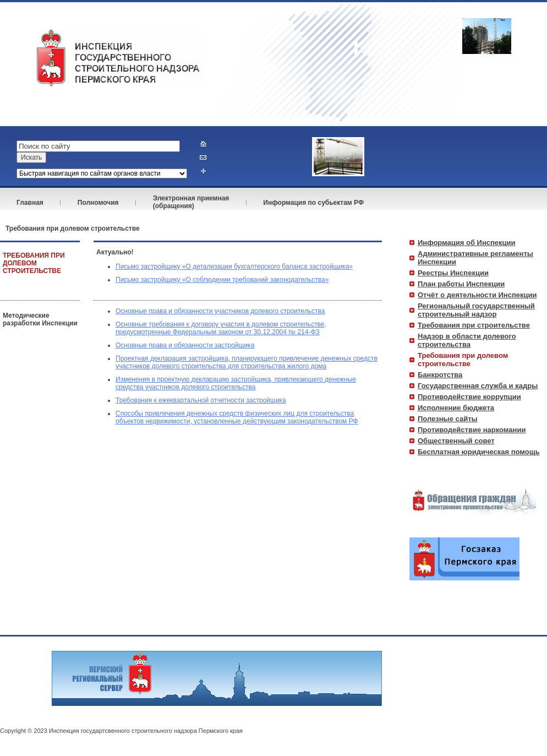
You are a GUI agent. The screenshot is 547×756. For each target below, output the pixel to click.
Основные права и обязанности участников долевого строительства (220, 311)
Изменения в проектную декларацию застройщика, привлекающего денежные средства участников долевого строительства (236, 383)
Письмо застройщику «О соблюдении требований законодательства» (222, 280)
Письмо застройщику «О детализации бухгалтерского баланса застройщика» (234, 266)
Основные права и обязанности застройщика (185, 345)
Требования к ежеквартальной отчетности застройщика (201, 400)
